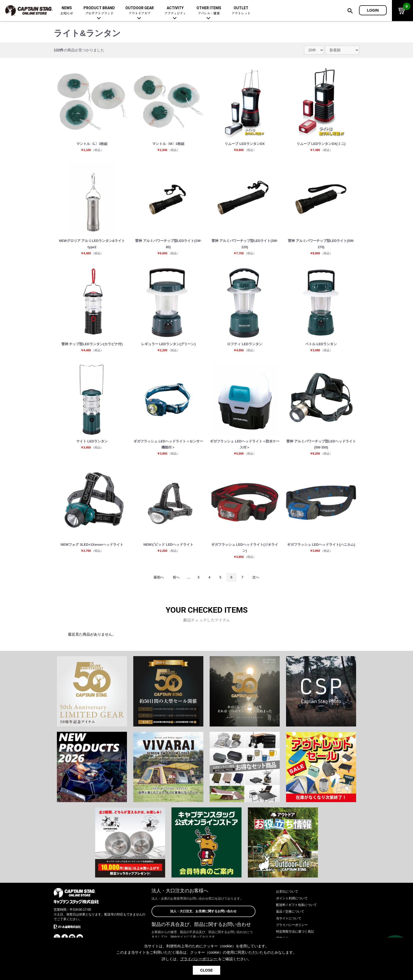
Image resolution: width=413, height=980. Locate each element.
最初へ (155, 586)
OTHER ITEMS (209, 11)
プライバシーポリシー (294, 934)
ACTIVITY (175, 11)
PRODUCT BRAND (99, 11)
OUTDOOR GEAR (140, 11)
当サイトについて (291, 927)
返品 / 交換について (292, 920)
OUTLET (241, 11)
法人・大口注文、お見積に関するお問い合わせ (203, 920)
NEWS (67, 11)
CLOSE (206, 970)
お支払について (289, 900)
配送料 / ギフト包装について (300, 914)
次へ (259, 586)
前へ (174, 586)
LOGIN (373, 10)
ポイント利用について (294, 907)
